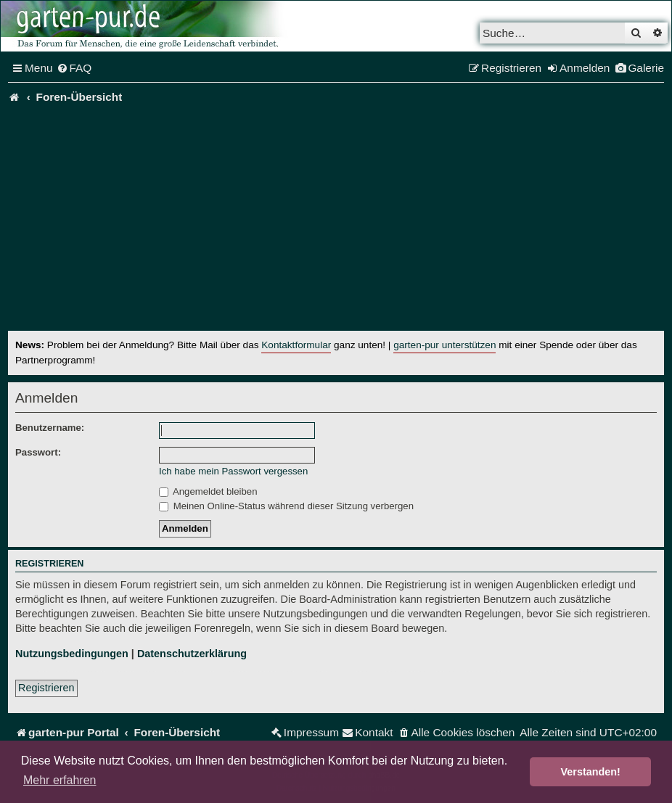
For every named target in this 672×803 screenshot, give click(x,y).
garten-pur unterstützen (444, 345)
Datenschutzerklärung (192, 654)
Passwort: (38, 452)
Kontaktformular (296, 345)
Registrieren (46, 688)
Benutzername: (50, 428)
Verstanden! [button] (591, 772)
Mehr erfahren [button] (60, 780)
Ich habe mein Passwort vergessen (233, 471)
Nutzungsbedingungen (72, 654)
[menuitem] (74, 68)
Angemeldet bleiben (208, 491)
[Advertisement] (340, 222)
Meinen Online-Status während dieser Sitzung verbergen (286, 506)
